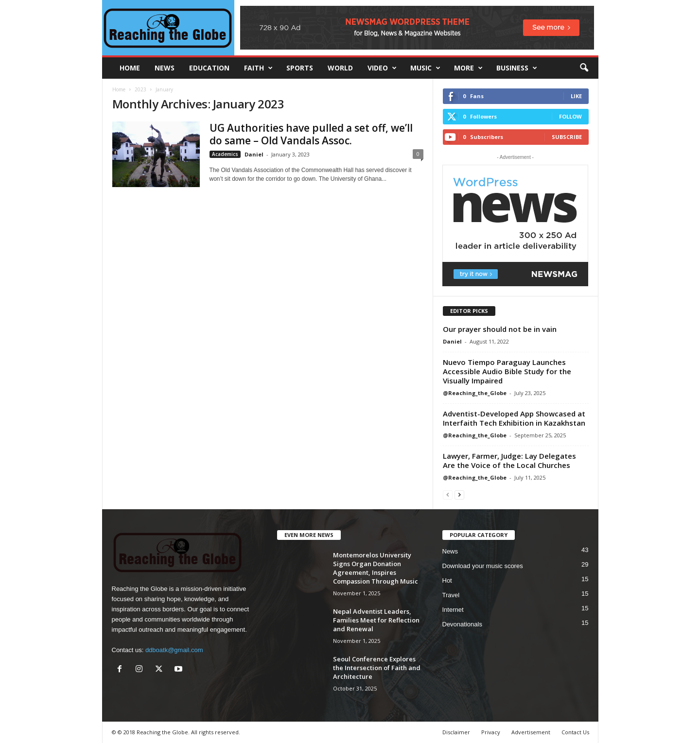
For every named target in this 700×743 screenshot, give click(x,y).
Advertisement (531, 732)
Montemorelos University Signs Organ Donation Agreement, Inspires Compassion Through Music (376, 568)
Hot (447, 580)
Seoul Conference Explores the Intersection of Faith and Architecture (377, 668)
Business (517, 68)
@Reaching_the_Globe (475, 393)
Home (119, 89)
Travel (451, 595)
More (468, 68)
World (340, 68)
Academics (225, 154)
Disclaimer (456, 732)
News (165, 68)
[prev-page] (448, 494)
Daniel (254, 154)
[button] (584, 68)
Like (576, 96)
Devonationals (462, 624)
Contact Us (575, 732)
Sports (300, 68)
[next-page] (459, 494)
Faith (258, 68)
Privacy (491, 732)
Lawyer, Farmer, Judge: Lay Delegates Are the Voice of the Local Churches (509, 460)
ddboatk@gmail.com (174, 650)
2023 (140, 89)
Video (382, 68)
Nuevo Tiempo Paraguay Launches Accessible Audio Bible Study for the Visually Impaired (507, 371)
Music (425, 68)
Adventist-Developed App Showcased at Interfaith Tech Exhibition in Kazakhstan (514, 418)
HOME (130, 68)
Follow (570, 116)
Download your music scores (483, 566)
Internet (453, 610)
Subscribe (567, 137)
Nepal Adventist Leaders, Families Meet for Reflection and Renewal (376, 620)
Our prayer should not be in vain (500, 329)
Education (209, 68)
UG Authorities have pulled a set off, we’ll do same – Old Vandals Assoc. (311, 134)
